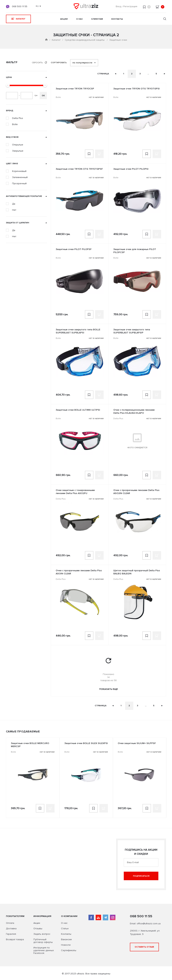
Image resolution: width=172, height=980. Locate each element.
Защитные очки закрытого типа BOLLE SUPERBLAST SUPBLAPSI (78, 331)
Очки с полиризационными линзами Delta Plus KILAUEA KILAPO (134, 411)
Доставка (11, 928)
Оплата (10, 923)
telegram (106, 918)
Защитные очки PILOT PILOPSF (74, 249)
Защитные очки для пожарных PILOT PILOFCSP (135, 251)
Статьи (65, 928)
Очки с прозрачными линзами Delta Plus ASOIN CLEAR (79, 572)
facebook (91, 918)
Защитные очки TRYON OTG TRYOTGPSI (137, 89)
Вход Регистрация (126, 6)
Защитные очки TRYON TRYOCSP (75, 89)
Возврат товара (15, 939)
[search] (165, 19)
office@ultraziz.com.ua (149, 924)
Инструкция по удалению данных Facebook (44, 950)
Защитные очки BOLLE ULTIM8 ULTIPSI (78, 410)
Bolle (58, 97)
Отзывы (38, 928)
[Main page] (46, 40)
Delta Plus (118, 419)
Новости (66, 945)
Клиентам (97, 19)
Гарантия (11, 934)
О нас (80, 19)
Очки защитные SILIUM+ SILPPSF (137, 743)
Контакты (117, 19)
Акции (64, 19)
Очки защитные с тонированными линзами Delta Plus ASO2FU (75, 492)
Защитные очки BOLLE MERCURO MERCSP (30, 745)
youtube (98, 918)
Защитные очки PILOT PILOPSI (131, 169)
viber (8, 7)
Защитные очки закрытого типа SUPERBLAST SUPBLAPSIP (132, 331)
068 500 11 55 (20, 6)
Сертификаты (69, 950)
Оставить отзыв (144, 947)
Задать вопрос (42, 934)
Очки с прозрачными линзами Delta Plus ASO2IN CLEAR (136, 492)
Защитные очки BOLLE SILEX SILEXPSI (86, 743)
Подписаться (141, 876)
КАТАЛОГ (18, 19)
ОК (43, 96)
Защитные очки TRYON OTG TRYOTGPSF (79, 169)
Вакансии (66, 939)
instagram (113, 918)
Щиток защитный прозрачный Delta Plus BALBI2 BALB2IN (137, 572)
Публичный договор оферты (43, 941)
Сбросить (39, 63)
